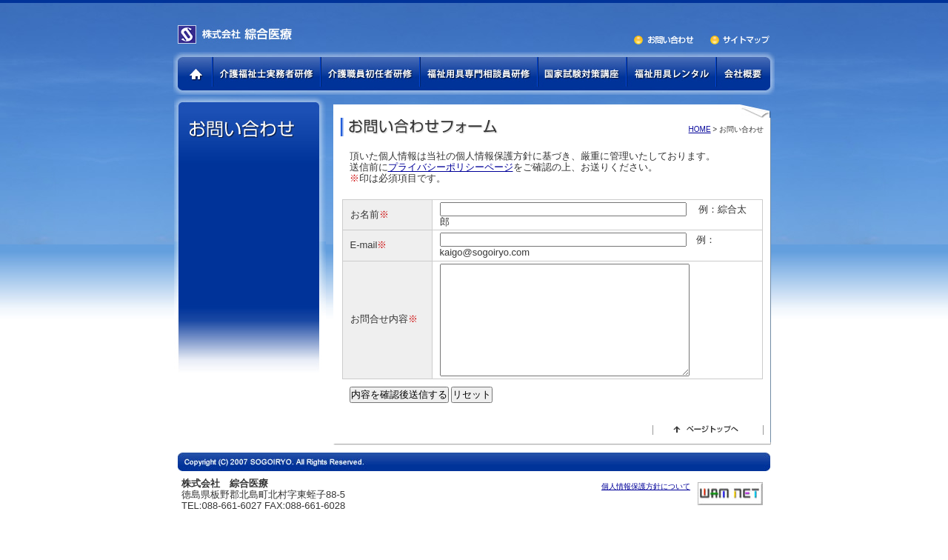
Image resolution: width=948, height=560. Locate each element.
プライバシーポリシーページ (451, 167)
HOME (700, 129)
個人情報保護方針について (646, 509)
